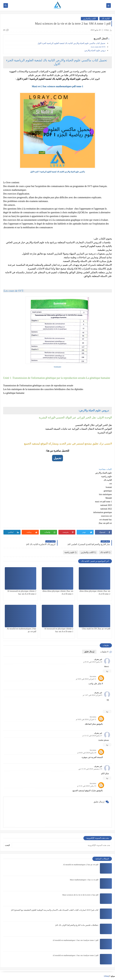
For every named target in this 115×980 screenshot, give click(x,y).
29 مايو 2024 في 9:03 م (87, 753)
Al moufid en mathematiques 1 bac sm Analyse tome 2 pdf (76, 955)
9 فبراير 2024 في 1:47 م (92, 695)
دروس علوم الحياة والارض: (95, 50)
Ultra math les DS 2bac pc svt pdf (96, 629)
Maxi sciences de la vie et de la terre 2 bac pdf (80, 895)
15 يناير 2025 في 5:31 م (87, 786)
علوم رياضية (71, 552)
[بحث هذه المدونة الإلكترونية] (62, 845)
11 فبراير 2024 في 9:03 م (86, 679)
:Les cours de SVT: (98, 47)
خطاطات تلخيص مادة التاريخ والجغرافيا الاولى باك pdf (77, 925)
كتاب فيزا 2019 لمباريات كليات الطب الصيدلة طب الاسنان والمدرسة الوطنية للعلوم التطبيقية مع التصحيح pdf (55, 910)
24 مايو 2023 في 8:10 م (93, 662)
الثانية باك (106, 19)
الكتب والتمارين (89, 19)
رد (107, 671)
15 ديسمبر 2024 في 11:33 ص (90, 769)
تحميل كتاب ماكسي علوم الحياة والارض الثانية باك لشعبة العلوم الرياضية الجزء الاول (72, 43)
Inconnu (93, 676)
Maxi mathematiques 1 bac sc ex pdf (84, 880)
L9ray (106, 976)
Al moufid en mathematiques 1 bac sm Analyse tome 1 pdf (76, 940)
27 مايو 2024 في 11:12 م (92, 736)
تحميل (57, 458)
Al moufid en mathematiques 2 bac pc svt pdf (81, 865)
